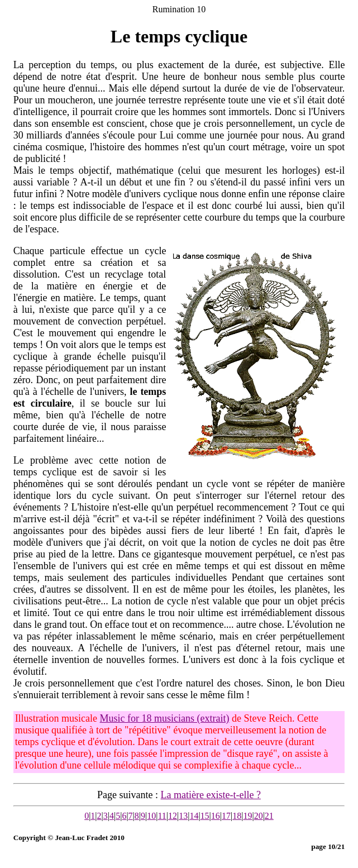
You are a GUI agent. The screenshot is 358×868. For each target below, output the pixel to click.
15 (205, 816)
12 (173, 816)
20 (259, 816)
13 (183, 816)
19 (247, 816)
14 (194, 816)
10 (151, 816)
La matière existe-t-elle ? (211, 795)
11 (162, 816)
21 (269, 816)
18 (237, 816)
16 (216, 816)
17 (226, 816)
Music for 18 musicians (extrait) (165, 718)
